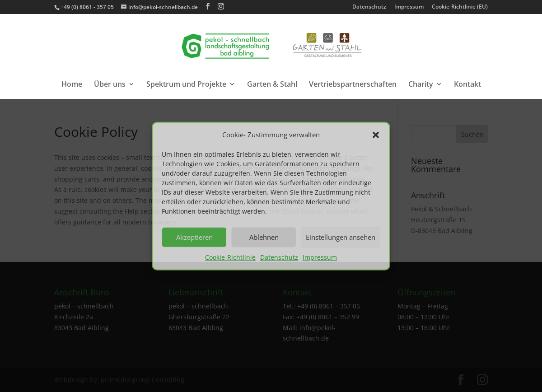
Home (72, 85)
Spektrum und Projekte (186, 85)
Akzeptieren (194, 237)
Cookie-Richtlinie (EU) (460, 7)
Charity (421, 85)
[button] (376, 135)
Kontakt (467, 85)
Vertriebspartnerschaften (353, 85)
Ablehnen (264, 237)
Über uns (110, 85)
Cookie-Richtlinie (230, 257)
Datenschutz (279, 257)
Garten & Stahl (272, 85)
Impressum (320, 257)
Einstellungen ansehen (341, 237)
